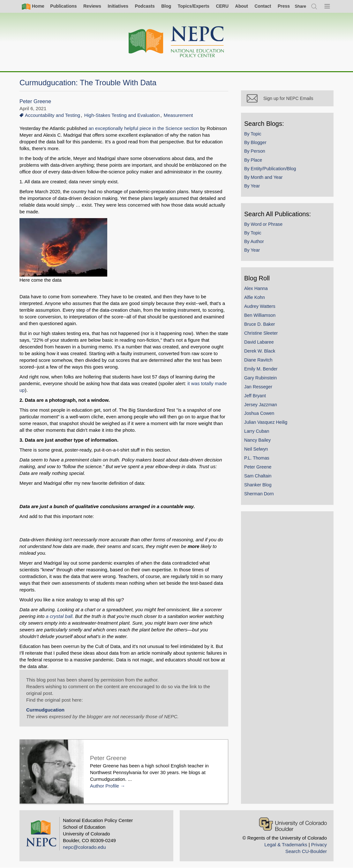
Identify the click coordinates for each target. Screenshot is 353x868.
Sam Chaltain (258, 476)
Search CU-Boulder (306, 851)
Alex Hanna (256, 288)
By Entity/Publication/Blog (270, 169)
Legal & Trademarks (286, 845)
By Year (252, 186)
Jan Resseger (258, 387)
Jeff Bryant (255, 396)
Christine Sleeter (261, 333)
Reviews (92, 6)
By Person (255, 151)
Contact (263, 6)
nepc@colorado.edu (84, 847)
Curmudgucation (45, 710)
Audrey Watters (260, 306)
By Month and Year (263, 177)
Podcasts (145, 6)
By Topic (253, 134)
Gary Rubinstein (260, 378)
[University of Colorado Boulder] (293, 824)
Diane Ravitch (258, 360)
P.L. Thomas (257, 458)
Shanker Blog (258, 485)
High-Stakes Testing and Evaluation (122, 115)
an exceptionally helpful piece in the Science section (144, 128)
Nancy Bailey (257, 440)
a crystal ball (59, 616)
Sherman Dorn (259, 494)
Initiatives (118, 6)
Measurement (178, 115)
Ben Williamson (260, 315)
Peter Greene (35, 101)
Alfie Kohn (255, 297)
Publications (63, 6)
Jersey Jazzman (261, 405)
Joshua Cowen (259, 413)
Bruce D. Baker (260, 324)
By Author (254, 241)
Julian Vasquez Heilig (266, 422)
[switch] (301, 6)
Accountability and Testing (53, 115)
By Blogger (255, 142)
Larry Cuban (257, 431)
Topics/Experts (194, 6)
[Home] (177, 42)
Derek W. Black (260, 351)
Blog (166, 6)
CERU (222, 6)
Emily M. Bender (261, 369)
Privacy (319, 845)
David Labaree (259, 342)
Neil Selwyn (256, 449)
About (242, 6)
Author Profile (105, 786)
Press (284, 6)
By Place (253, 160)
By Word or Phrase (263, 224)
